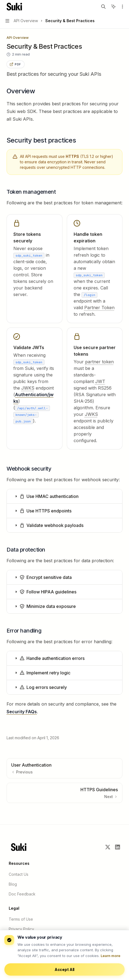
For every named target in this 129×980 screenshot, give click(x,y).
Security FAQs (22, 712)
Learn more (110, 956)
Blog (13, 884)
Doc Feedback (22, 894)
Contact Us (19, 874)
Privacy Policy (21, 929)
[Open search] (103, 7)
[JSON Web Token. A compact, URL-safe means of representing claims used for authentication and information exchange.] (100, 381)
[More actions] (122, 7)
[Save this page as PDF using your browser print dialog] (16, 64)
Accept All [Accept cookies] (65, 969)
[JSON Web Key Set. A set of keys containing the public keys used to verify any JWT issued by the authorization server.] (28, 388)
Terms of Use (21, 919)
